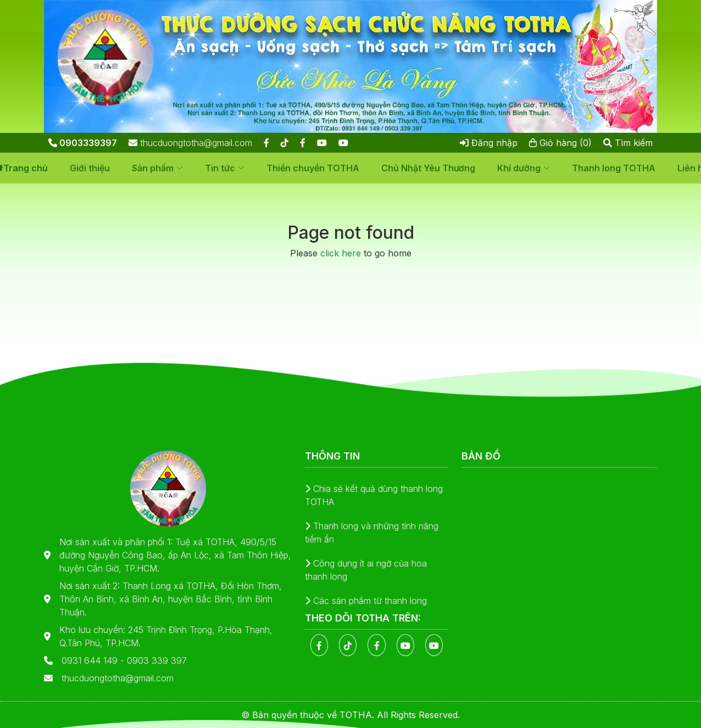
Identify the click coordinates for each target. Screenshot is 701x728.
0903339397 (83, 143)
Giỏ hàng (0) (560, 143)
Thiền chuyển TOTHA (313, 168)
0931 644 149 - (94, 660)
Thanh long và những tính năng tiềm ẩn (372, 533)
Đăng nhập (489, 143)
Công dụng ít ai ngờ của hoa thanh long (366, 570)
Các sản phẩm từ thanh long (366, 601)
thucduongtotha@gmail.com (190, 143)
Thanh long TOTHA (614, 168)
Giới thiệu (90, 168)
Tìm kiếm (628, 143)
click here (341, 253)
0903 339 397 (157, 660)
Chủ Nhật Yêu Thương (428, 168)
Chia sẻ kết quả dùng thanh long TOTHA (374, 495)
